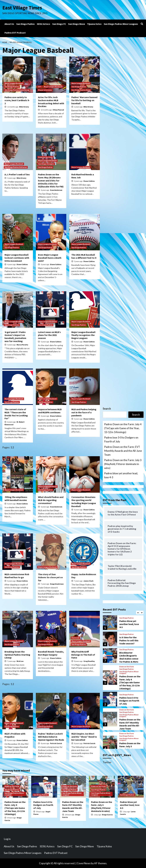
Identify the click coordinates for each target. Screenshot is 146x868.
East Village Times (22, 8)
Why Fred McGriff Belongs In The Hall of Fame (83, 655)
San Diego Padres (25, 24)
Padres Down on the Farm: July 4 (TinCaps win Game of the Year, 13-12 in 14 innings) (123, 428)
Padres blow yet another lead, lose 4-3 (121, 475)
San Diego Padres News (81, 90)
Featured (75, 638)
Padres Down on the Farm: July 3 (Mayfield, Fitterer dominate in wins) (123, 464)
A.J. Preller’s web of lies (17, 174)
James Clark (88, 581)
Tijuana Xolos (94, 24)
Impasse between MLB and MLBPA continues (50, 411)
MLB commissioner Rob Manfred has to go (17, 576)
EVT (40, 86)
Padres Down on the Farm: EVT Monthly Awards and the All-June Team (123, 451)
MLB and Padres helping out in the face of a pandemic (84, 412)
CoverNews (84, 863)
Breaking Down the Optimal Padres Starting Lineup (17, 655)
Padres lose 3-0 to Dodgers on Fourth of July (121, 439)
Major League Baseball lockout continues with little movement (17, 258)
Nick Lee (20, 661)
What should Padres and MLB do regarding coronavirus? (51, 500)
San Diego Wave (77, 24)
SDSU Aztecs (43, 24)
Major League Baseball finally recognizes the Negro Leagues (83, 335)
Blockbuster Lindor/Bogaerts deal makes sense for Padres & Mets (129, 684)
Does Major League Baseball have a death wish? (50, 258)
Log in (7, 839)
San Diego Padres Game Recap (17, 90)
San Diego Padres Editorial (16, 167)
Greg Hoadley (89, 661)
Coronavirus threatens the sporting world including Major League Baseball (84, 501)
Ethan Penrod (58, 110)
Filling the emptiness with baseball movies (16, 498)
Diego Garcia (107, 814)
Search (107, 408)
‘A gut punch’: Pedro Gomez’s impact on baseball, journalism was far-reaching (15, 336)
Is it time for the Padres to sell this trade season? (129, 667)
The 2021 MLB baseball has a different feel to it (84, 256)
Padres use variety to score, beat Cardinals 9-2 (17, 100)
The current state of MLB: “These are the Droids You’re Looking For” (16, 414)
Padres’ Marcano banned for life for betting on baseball (84, 100)
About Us (9, 24)
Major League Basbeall (14, 83)
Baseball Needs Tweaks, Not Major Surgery (51, 653)
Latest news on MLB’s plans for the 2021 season (49, 335)
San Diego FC (59, 24)
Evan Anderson (56, 190)
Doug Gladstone (57, 584)
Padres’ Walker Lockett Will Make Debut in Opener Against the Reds (51, 737)
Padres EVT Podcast (15, 32)
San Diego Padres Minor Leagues (121, 24)
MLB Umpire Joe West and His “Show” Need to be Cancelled (84, 737)
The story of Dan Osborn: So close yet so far (50, 577)
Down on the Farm (45, 157)
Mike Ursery (24, 107)
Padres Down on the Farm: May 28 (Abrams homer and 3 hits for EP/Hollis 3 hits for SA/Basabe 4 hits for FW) (51, 180)
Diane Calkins (89, 181)
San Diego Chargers (46, 164)
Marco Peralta (22, 345)
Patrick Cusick (56, 743)
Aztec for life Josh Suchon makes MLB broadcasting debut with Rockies (51, 102)
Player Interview (45, 90)
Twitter (107, 762)
